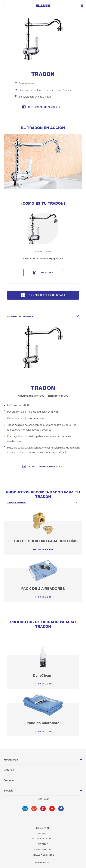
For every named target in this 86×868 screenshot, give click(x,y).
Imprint (43, 833)
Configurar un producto (44, 107)
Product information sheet (46, 466)
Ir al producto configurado (47, 295)
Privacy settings (43, 854)
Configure (47, 272)
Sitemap (43, 844)
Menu (82, 5)
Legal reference (43, 838)
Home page (43, 828)
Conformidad (43, 849)
